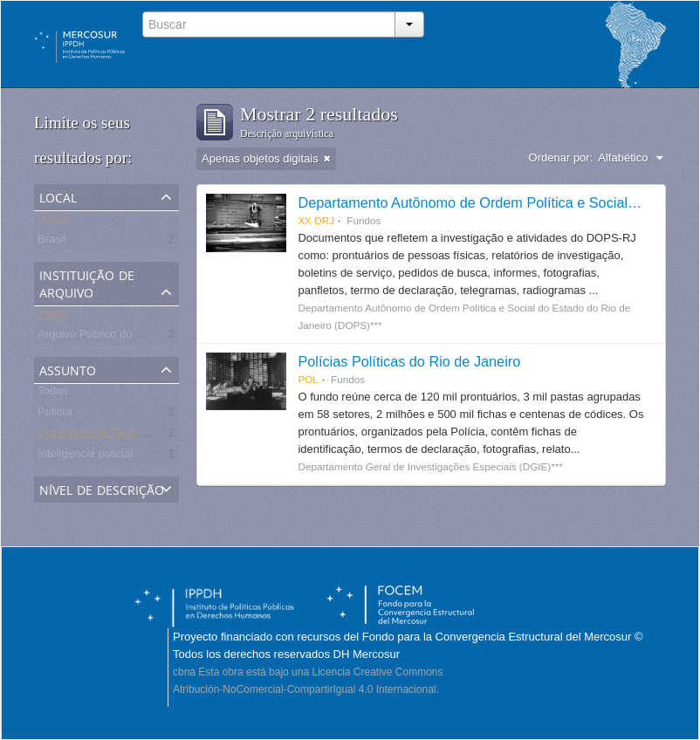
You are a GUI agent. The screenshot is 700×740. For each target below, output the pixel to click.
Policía (55, 415)
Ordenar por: (561, 158)
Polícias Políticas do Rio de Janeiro (409, 361)
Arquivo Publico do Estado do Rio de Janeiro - (154, 337)
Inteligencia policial (85, 457)
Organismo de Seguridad (101, 436)
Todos (53, 221)
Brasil (52, 242)
